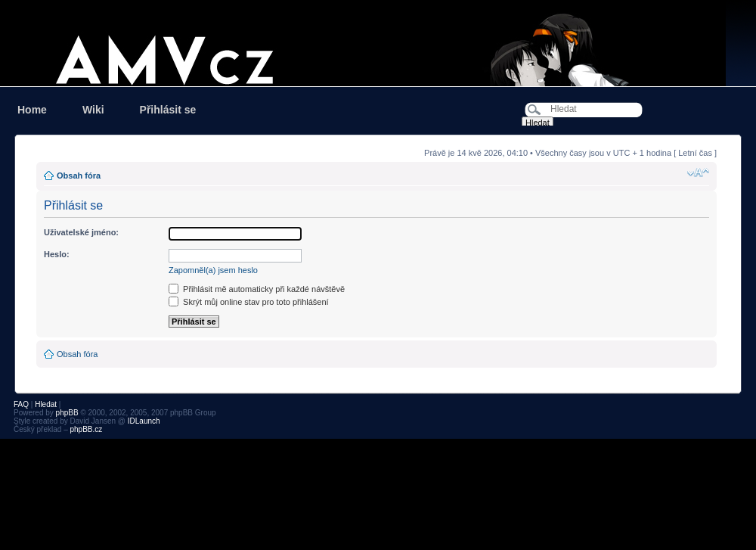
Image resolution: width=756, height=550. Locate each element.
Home (32, 110)
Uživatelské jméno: (81, 232)
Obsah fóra (79, 176)
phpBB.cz (86, 429)
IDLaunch (144, 421)
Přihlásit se (168, 110)
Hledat (46, 404)
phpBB (67, 413)
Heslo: (57, 254)
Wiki (93, 110)
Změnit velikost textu (698, 172)
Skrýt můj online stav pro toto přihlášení (249, 302)
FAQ (21, 404)
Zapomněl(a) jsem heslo (213, 270)
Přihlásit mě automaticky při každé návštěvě (257, 289)
